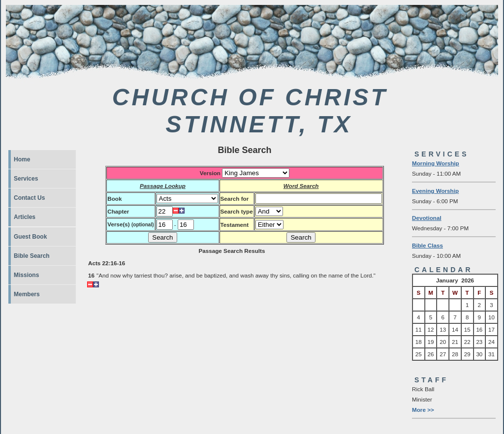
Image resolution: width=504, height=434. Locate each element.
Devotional (427, 218)
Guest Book (30, 237)
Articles (25, 217)
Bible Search (32, 256)
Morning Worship (436, 163)
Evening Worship (435, 191)
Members (27, 294)
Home (22, 159)
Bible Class (427, 245)
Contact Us (29, 198)
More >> (423, 410)
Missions (26, 275)
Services (26, 179)
